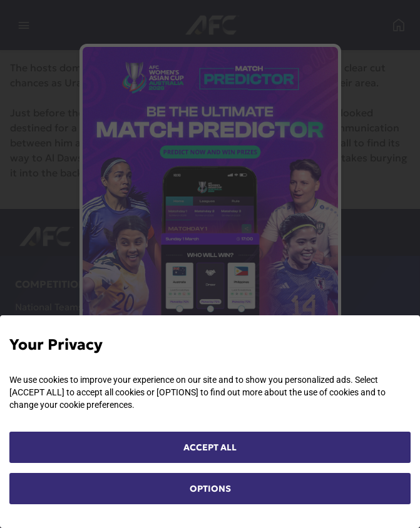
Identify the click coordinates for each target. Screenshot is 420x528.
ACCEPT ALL (210, 447)
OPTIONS (210, 489)
